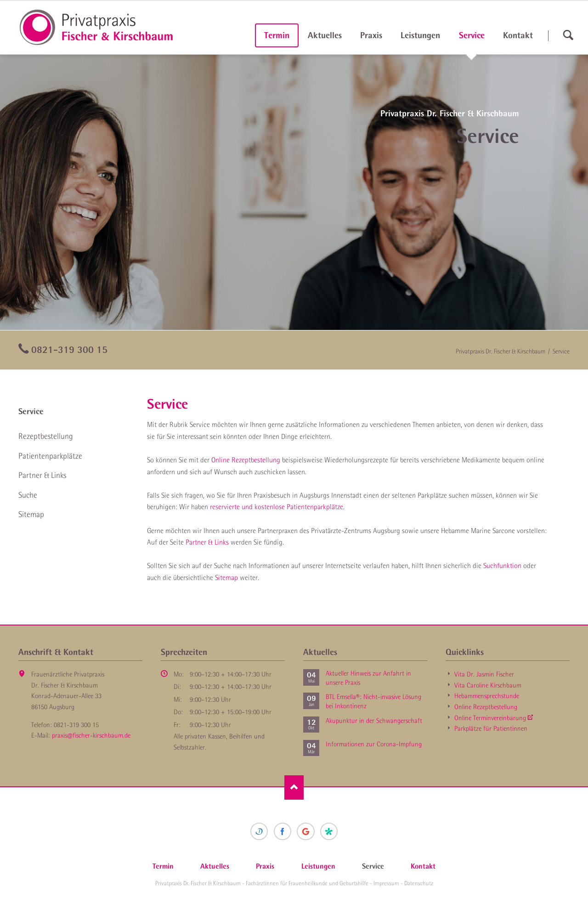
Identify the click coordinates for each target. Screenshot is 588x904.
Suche (28, 495)
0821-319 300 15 (69, 349)
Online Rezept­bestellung (486, 707)
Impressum (386, 883)
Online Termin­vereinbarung (490, 718)
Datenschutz (419, 883)
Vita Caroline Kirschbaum (488, 685)
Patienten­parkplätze (50, 456)
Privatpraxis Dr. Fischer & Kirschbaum (500, 351)
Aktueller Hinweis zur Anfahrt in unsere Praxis (368, 678)
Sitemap (226, 577)
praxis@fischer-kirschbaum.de (91, 735)
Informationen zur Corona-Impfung (374, 744)
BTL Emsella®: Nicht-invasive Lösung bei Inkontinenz (373, 701)
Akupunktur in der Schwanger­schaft (374, 721)
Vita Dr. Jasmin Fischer (484, 674)
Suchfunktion (502, 565)
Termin (277, 35)
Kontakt (518, 35)
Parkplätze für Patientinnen (491, 728)
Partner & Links (207, 542)
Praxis (371, 35)
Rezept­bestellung (46, 436)
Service (31, 411)
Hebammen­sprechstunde (487, 696)
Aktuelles (325, 35)
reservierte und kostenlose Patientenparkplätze (277, 506)
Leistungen (420, 35)
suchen (568, 35)
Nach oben (294, 787)
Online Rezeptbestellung (246, 460)
